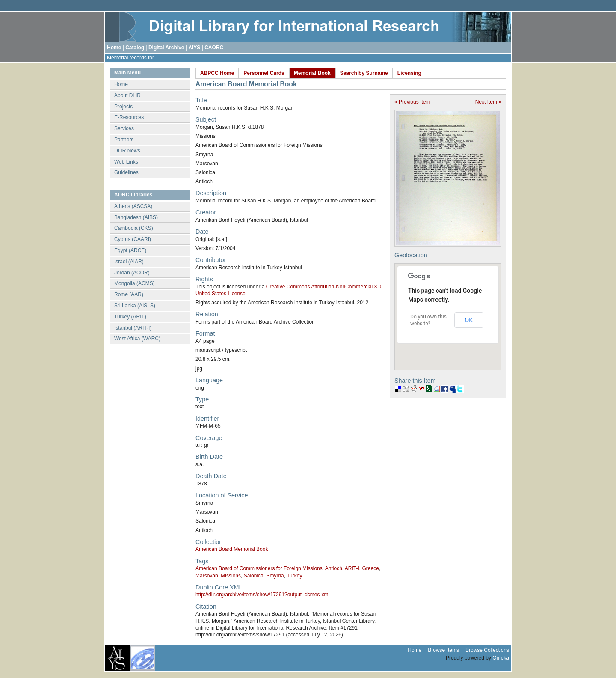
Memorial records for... (132, 58)
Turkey (294, 576)
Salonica (254, 576)
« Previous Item (412, 102)
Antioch (334, 568)
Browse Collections (487, 650)
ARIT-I (352, 568)
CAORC (214, 48)
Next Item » (488, 102)
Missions (231, 576)
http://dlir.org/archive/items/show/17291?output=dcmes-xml (262, 595)
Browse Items (443, 650)
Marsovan (207, 576)
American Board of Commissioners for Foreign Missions (259, 568)
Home (114, 48)
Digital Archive (166, 48)
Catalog (135, 48)
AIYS (194, 48)
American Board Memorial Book (232, 549)
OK (469, 320)
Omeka (501, 658)
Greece (371, 568)
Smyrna (275, 576)
